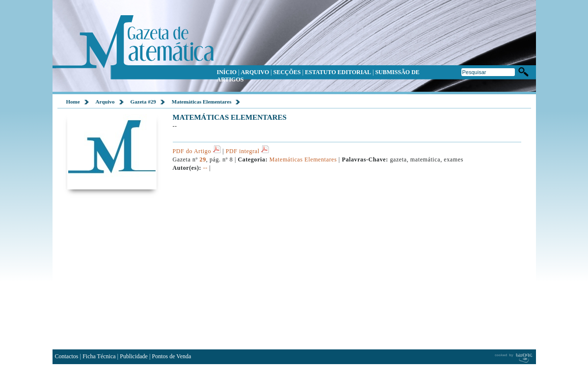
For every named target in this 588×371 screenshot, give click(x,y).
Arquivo (105, 102)
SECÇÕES (287, 72)
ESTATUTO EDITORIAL (338, 72)
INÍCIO (227, 72)
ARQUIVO (255, 72)
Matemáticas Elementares (202, 102)
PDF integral (247, 151)
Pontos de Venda (172, 356)
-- (205, 168)
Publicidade (134, 356)
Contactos (67, 356)
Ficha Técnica (99, 356)
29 (203, 159)
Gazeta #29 (143, 102)
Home (73, 102)
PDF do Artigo (197, 151)
